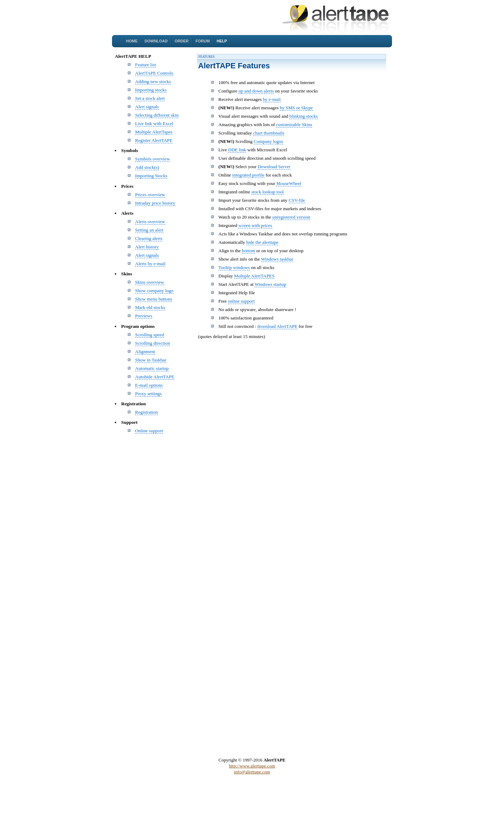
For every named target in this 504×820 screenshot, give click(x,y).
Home (132, 41)
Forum (203, 41)
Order (182, 41)
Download (156, 41)
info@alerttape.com (252, 772)
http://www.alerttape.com (252, 766)
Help (222, 41)
